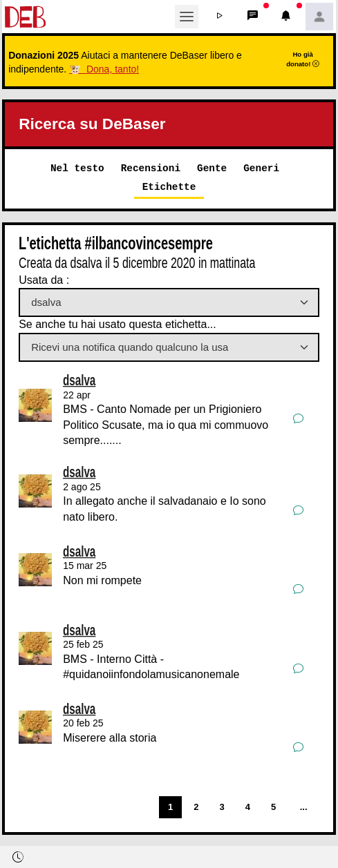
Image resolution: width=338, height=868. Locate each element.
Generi (261, 168)
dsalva (79, 380)
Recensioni (151, 168)
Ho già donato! (303, 59)
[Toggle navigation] (187, 17)
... (304, 807)
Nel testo (77, 168)
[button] (220, 17)
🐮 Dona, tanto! (104, 69)
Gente (212, 168)
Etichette (169, 187)
